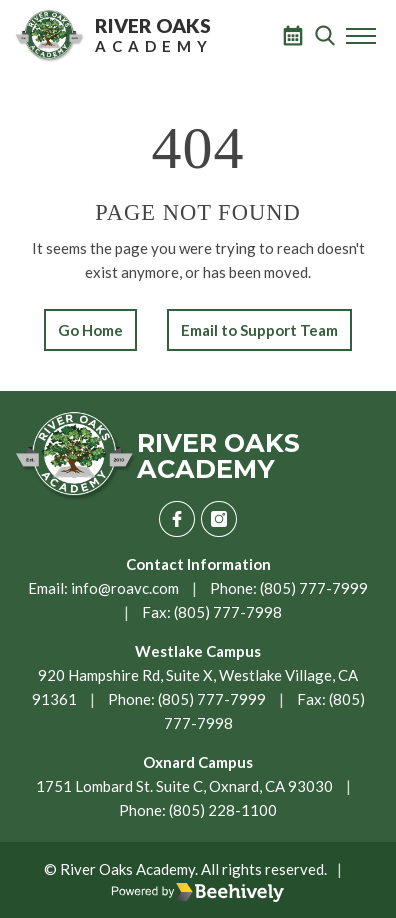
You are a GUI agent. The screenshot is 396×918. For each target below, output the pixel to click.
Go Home (90, 330)
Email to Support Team (259, 330)
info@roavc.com (125, 588)
